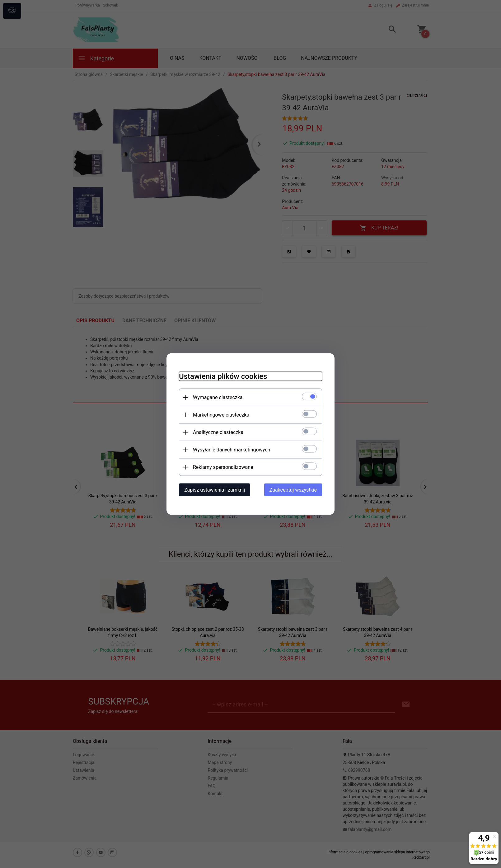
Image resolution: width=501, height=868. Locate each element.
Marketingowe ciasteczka (221, 415)
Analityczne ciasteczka (218, 432)
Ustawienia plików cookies (223, 376)
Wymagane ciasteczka (218, 397)
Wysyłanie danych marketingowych (232, 450)
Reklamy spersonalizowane (223, 467)
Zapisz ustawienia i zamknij (215, 490)
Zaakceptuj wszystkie (293, 490)
